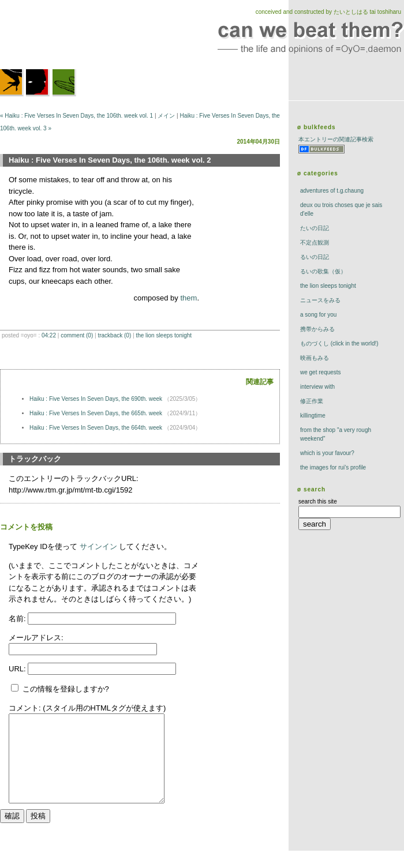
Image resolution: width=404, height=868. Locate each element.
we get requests (321, 372)
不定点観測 (315, 243)
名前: (18, 619)
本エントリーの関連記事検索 (336, 139)
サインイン (98, 546)
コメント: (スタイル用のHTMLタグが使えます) (87, 708)
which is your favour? (327, 453)
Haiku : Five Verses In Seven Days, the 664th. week (97, 428)
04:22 (49, 335)
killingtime (313, 416)
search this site (318, 501)
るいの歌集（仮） (323, 271)
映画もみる (315, 358)
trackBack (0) (114, 335)
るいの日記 (315, 257)
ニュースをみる (320, 300)
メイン (166, 116)
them (188, 298)
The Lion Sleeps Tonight (164, 335)
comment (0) (77, 335)
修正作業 (312, 401)
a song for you (318, 315)
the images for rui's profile (333, 467)
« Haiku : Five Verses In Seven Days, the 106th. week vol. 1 (76, 116)
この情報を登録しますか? (60, 689)
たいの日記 (315, 228)
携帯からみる (317, 329)
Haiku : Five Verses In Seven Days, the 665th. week (97, 413)
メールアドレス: (36, 638)
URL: (18, 669)
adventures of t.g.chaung (332, 191)
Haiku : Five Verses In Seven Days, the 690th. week (97, 399)
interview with (317, 387)
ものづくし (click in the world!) (339, 343)
